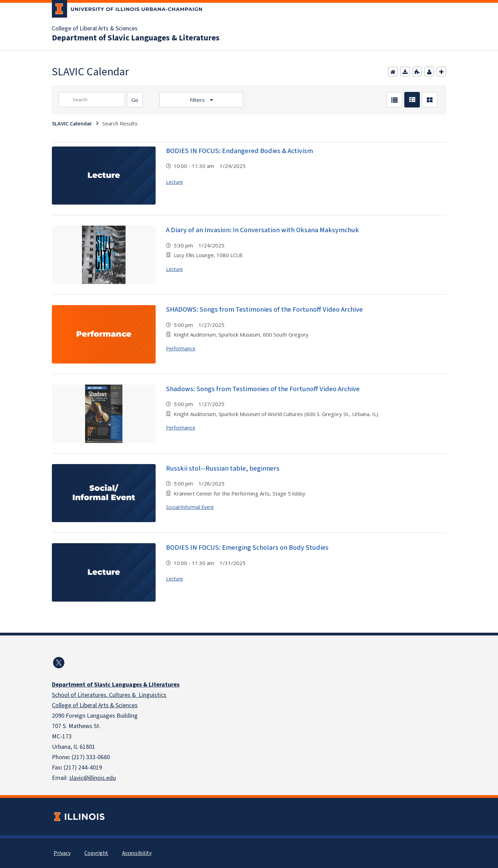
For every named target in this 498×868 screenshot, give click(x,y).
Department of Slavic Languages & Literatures (136, 38)
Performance (181, 348)
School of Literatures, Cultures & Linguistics (109, 695)
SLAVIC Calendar (72, 123)
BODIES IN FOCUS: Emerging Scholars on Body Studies (247, 548)
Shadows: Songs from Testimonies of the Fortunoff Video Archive (263, 389)
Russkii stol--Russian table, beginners (223, 469)
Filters (198, 100)
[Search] (135, 100)
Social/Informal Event (190, 507)
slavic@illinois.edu (93, 778)
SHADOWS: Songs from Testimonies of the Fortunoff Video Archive (264, 310)
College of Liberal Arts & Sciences (95, 29)
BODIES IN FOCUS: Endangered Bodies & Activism (239, 151)
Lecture (174, 182)
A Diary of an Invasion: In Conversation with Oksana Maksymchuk (262, 230)
